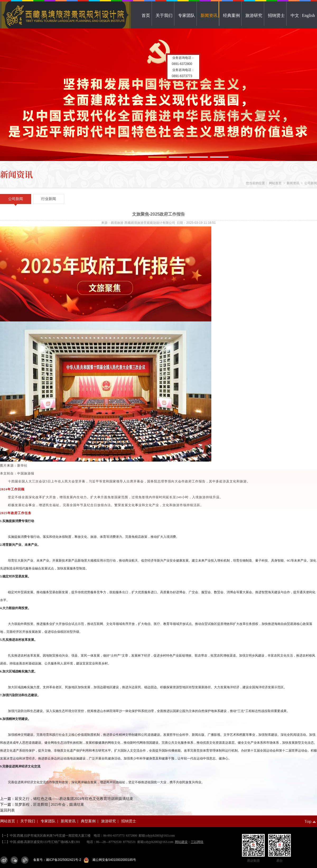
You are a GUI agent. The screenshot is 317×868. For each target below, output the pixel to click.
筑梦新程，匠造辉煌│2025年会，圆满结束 (49, 805)
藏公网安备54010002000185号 (113, 860)
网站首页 (275, 183)
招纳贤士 (276, 15)
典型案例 (88, 821)
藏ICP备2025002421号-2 (64, 860)
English (308, 15)
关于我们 (164, 15)
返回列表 (7, 810)
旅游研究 (254, 15)
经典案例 (231, 15)
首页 (146, 15)
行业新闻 (49, 199)
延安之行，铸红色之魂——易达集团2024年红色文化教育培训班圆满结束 (74, 799)
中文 (295, 15)
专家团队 (187, 15)
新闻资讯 (209, 15)
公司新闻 (311, 183)
